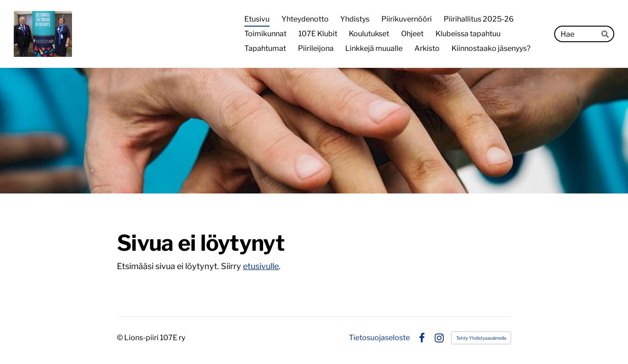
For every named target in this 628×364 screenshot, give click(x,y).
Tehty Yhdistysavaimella (481, 338)
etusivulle (261, 266)
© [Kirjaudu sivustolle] (121, 338)
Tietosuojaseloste (379, 338)
